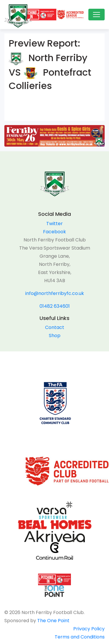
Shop (55, 336)
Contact (55, 327)
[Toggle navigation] (97, 15)
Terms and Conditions (80, 637)
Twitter (54, 224)
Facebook (54, 232)
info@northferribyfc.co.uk (55, 293)
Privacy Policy (89, 629)
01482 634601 (55, 306)
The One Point (53, 621)
